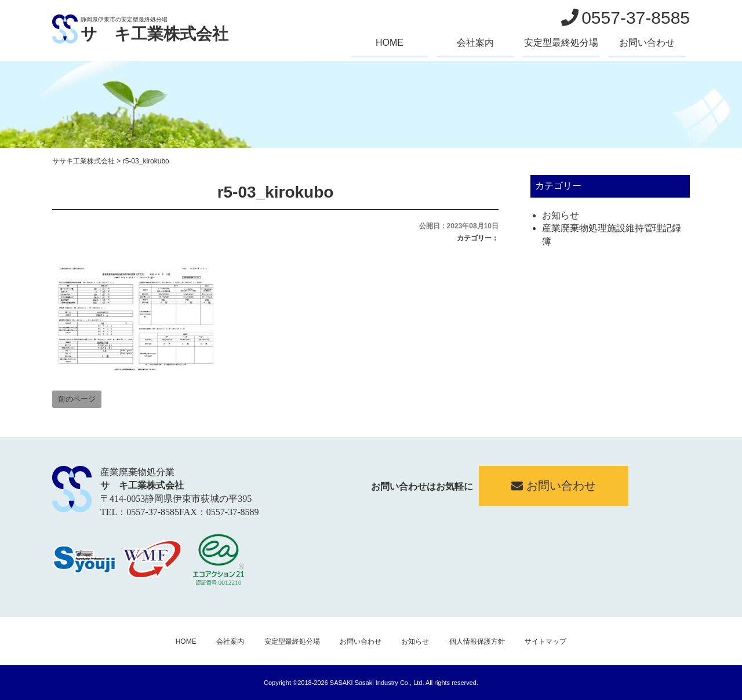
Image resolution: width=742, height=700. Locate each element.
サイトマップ (545, 641)
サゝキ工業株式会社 (154, 34)
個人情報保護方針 (477, 641)
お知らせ (561, 215)
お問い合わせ (647, 43)
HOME (390, 43)
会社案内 (475, 43)
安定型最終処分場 (561, 43)
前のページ (77, 399)
